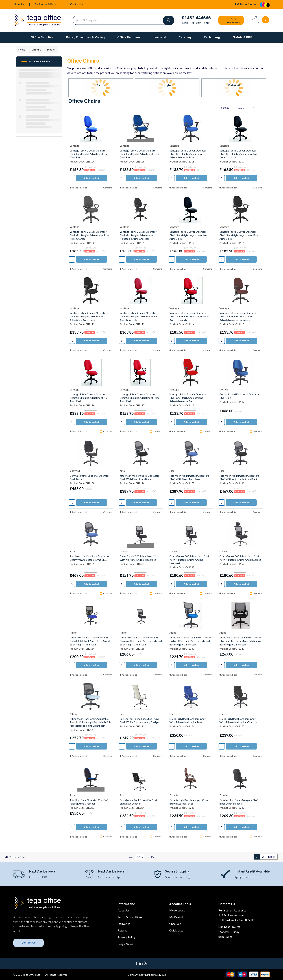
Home (22, 50)
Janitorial (159, 37)
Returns (122, 930)
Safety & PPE (243, 37)
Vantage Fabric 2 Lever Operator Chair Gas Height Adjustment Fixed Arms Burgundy (189, 316)
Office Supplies (42, 37)
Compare (106, 188)
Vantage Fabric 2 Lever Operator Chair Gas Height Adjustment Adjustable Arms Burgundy (238, 316)
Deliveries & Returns (47, 4)
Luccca (173, 714)
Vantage (74, 146)
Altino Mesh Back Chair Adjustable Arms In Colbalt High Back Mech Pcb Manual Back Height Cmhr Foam (90, 722)
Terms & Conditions (130, 917)
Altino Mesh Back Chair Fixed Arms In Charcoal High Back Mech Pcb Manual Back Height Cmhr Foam (240, 641)
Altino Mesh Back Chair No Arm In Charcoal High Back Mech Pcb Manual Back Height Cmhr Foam (141, 641)
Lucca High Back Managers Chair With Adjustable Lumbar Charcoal (238, 720)
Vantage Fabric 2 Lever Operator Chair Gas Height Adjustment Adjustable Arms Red (188, 398)
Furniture (36, 50)
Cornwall (225, 389)
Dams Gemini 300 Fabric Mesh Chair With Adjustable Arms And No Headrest (190, 560)
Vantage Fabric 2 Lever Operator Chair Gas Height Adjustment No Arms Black (188, 235)
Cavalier (224, 795)
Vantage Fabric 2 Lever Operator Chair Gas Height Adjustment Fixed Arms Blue (140, 154)
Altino (73, 633)
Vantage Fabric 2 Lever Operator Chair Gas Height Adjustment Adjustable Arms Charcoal (138, 235)
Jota (122, 471)
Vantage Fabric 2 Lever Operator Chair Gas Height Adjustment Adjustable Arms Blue (188, 154)
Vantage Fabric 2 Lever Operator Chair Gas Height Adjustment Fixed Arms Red (140, 398)
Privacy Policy (127, 937)
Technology (212, 37)
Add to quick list (78, 188)
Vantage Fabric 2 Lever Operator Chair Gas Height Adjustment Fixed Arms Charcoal (90, 235)
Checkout (175, 924)
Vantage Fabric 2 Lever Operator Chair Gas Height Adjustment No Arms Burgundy (138, 316)
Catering (185, 37)
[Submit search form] (169, 20)
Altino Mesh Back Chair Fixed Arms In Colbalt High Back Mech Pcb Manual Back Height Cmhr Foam (191, 641)
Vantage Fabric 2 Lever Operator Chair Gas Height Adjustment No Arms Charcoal (238, 154)
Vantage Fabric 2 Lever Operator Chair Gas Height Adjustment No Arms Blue (88, 154)
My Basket (176, 917)
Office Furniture (129, 37)
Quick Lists (176, 930)
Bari (122, 714)
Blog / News (125, 944)
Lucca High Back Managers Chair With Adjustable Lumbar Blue (188, 720)
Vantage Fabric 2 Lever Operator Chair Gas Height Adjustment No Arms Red (88, 398)
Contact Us (77, 4)
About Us (19, 4)
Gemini (124, 551)
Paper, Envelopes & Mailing (85, 37)
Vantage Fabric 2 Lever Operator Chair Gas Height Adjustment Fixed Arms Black (239, 235)
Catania (174, 795)
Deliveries (124, 924)
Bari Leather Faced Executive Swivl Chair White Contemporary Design (139, 720)
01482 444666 (196, 18)
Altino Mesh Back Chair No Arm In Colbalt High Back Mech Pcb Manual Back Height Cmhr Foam (90, 641)
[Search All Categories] (123, 20)
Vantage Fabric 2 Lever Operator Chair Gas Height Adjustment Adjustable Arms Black (88, 316)
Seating (51, 50)
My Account (177, 910)
